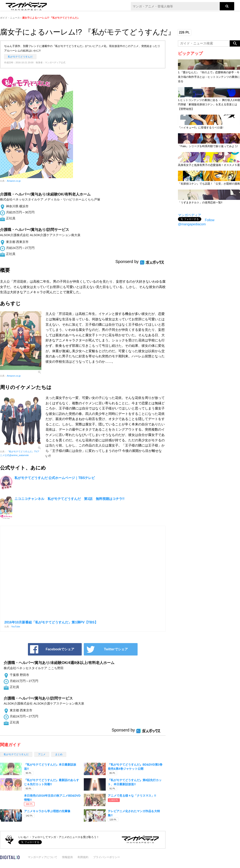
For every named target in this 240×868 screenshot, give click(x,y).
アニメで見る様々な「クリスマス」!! (132, 796)
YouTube (16, 627)
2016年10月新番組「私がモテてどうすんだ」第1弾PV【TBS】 (51, 622)
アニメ (42, 754)
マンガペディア (190, 215)
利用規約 (83, 857)
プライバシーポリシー (107, 857)
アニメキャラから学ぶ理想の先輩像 (47, 811)
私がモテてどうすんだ (20, 57)
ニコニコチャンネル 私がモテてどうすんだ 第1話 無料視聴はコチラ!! (70, 499)
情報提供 (67, 857)
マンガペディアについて (43, 857)
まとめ (59, 754)
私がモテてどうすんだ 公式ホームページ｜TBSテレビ (55, 478)
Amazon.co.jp (14, 181)
